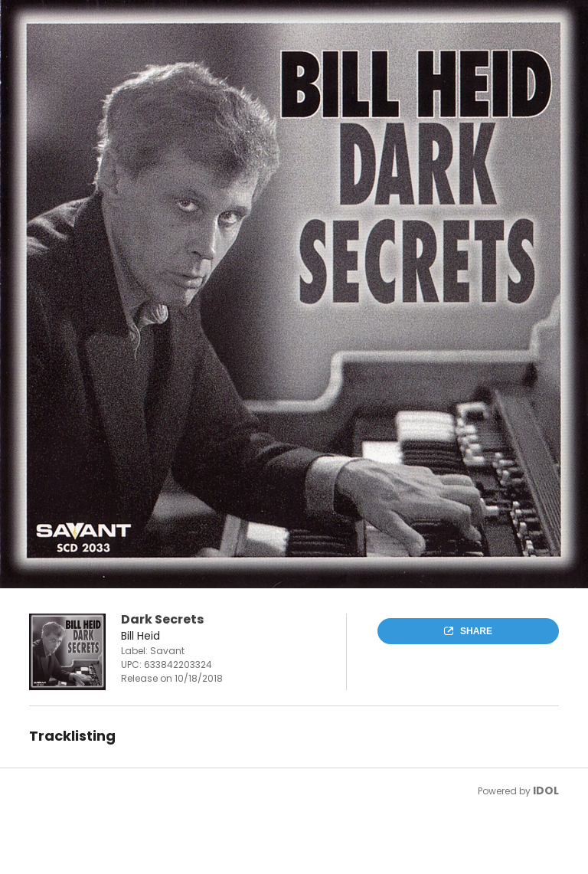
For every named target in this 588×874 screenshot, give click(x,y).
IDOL (546, 791)
